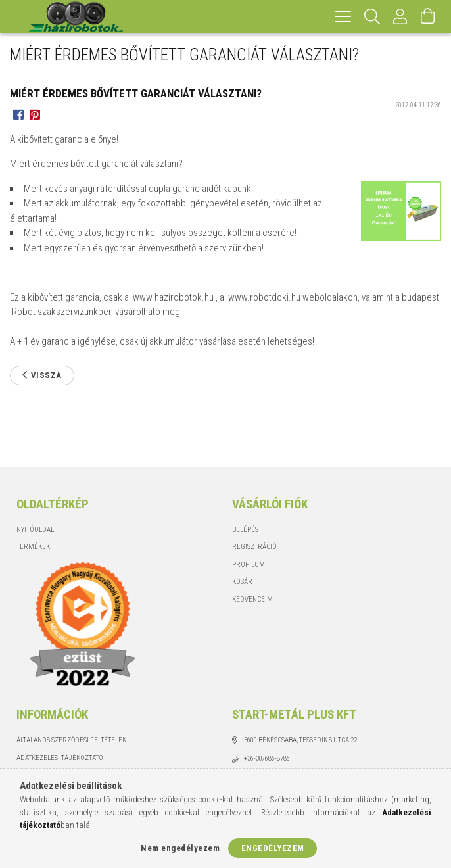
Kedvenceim (252, 599)
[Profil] (400, 16)
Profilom (249, 565)
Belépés (245, 530)
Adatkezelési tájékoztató (60, 758)
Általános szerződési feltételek (71, 740)
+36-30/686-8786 (267, 759)
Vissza (46, 375)
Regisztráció (254, 547)
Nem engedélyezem (180, 848)
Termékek (33, 547)
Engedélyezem (273, 848)
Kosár (242, 582)
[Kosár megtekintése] (428, 16)
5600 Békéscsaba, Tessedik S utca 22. (301, 740)
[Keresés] (372, 16)
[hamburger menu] (343, 16)
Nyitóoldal (35, 530)
